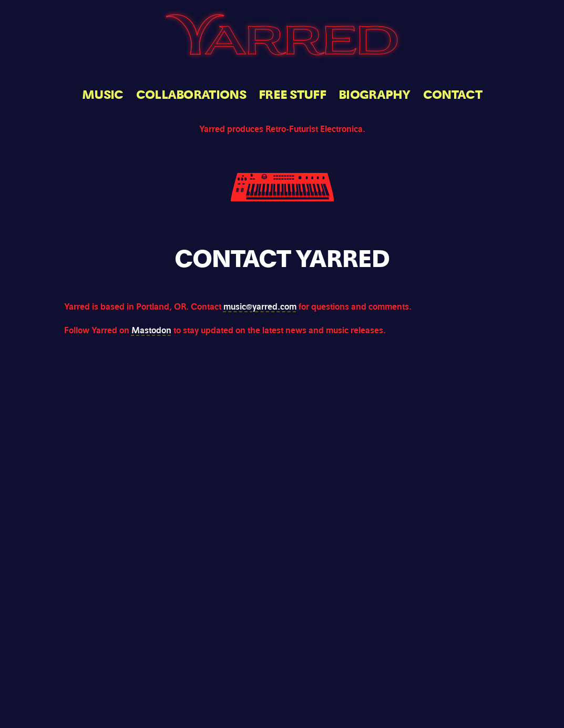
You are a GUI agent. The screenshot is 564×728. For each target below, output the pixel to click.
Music (103, 95)
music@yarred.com (260, 307)
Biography (375, 95)
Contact (453, 95)
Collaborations (191, 95)
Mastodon (151, 330)
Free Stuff (292, 95)
